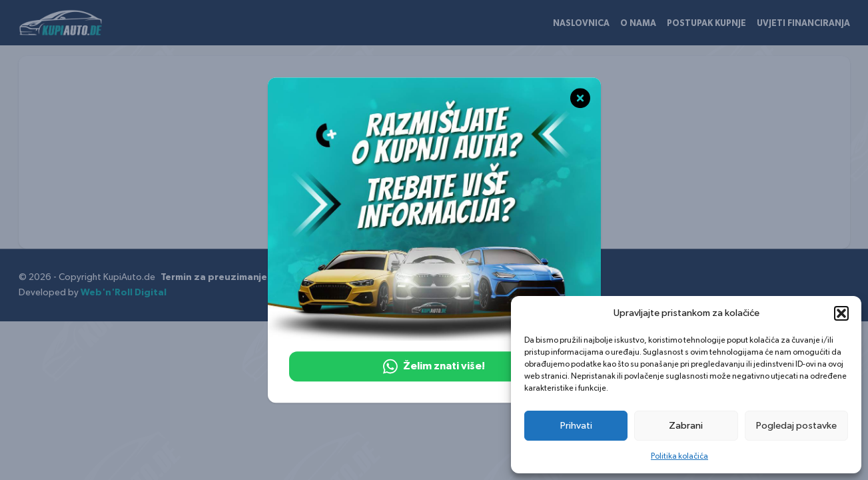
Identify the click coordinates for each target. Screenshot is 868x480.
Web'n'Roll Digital (124, 293)
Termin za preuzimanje (214, 277)
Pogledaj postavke (796, 426)
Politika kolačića (679, 456)
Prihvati (576, 426)
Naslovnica (581, 24)
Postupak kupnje (706, 24)
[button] (841, 313)
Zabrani (686, 426)
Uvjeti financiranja (803, 24)
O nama (638, 24)
